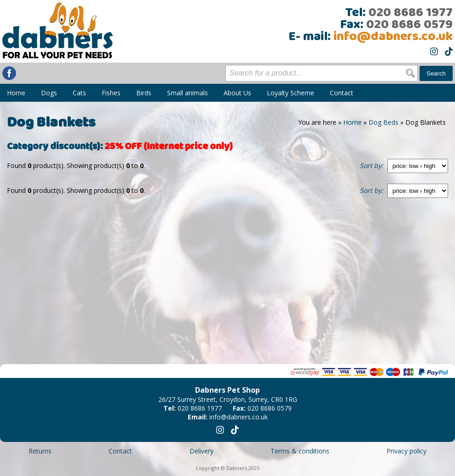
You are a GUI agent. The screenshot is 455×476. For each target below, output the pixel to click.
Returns (40, 451)
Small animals (187, 93)
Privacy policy (406, 451)
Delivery (202, 451)
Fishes (111, 93)
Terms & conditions (300, 451)
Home (16, 93)
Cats (79, 93)
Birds (144, 93)
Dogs (49, 93)
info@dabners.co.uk (393, 37)
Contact (342, 93)
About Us (237, 93)
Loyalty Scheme (291, 93)
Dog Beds (383, 122)
